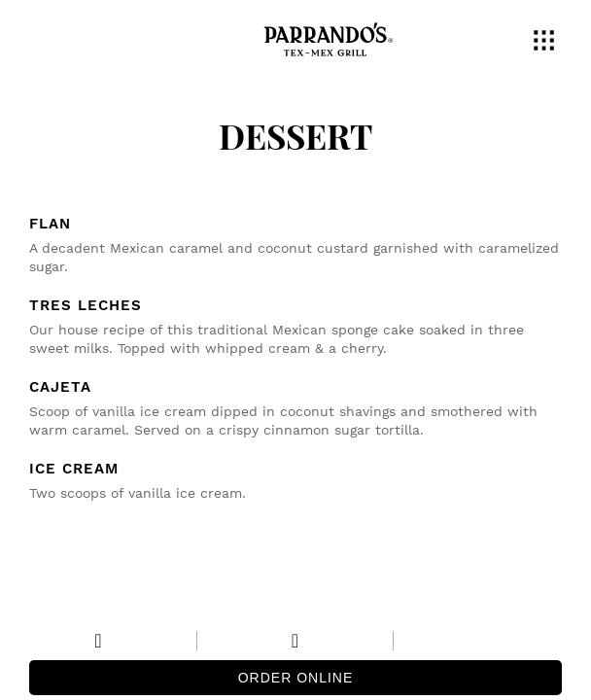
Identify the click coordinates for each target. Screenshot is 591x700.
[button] (548, 42)
